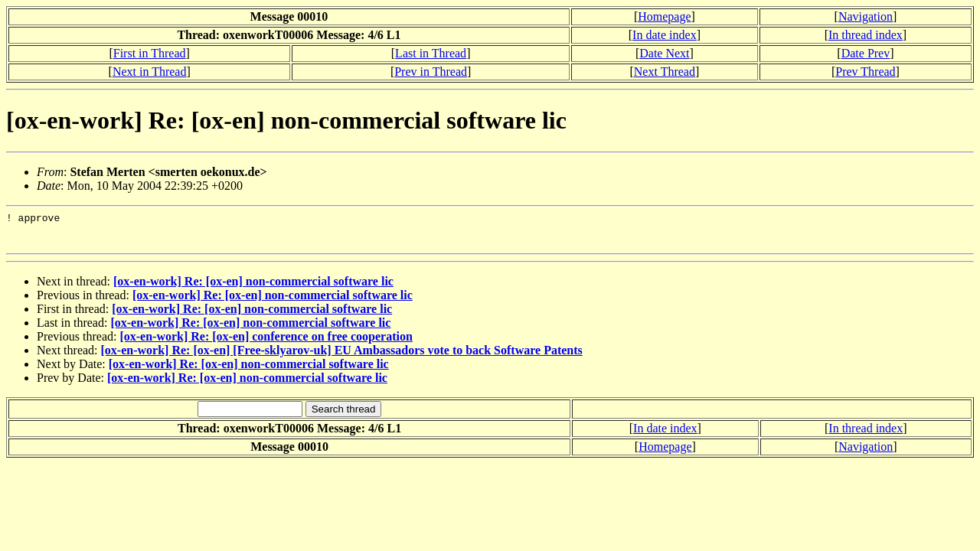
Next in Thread (150, 72)
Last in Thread (431, 53)
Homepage (664, 16)
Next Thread (665, 72)
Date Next (664, 53)
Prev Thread (865, 72)
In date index (665, 35)
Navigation (866, 16)
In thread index (866, 35)
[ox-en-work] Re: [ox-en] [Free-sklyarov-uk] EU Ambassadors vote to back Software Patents (342, 357)
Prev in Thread (431, 72)
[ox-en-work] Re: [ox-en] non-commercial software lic (253, 288)
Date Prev (866, 53)
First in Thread (150, 53)
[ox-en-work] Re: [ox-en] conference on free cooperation (266, 343)
